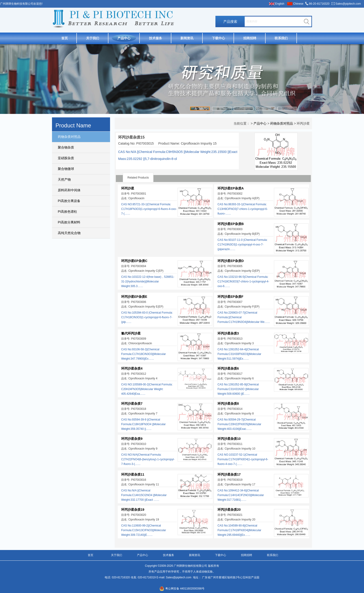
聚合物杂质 (66, 147)
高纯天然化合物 (69, 233)
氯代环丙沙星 (131, 333)
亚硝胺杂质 (66, 158)
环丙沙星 (128, 188)
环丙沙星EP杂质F (230, 297)
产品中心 (124, 38)
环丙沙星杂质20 (229, 510)
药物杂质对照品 (69, 137)
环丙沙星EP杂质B (231, 224)
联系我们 (281, 38)
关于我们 (93, 38)
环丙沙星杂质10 (229, 439)
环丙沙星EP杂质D (231, 261)
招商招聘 (250, 38)
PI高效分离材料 (69, 222)
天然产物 (64, 179)
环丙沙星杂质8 (228, 404)
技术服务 (156, 38)
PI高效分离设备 (69, 201)
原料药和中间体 (69, 190)
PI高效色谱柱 (67, 212)
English (280, 4)
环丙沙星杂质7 (132, 404)
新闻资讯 (187, 38)
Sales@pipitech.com (348, 4)
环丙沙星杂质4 (132, 368)
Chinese (298, 4)
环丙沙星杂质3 (228, 333)
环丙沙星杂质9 (132, 439)
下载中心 (218, 38)
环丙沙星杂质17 (229, 474)
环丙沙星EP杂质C (134, 261)
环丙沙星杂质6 (228, 368)
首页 (65, 38)
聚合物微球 (66, 169)
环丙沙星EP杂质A (231, 188)
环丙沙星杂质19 (133, 510)
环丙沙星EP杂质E (134, 297)
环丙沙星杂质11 (133, 474)
